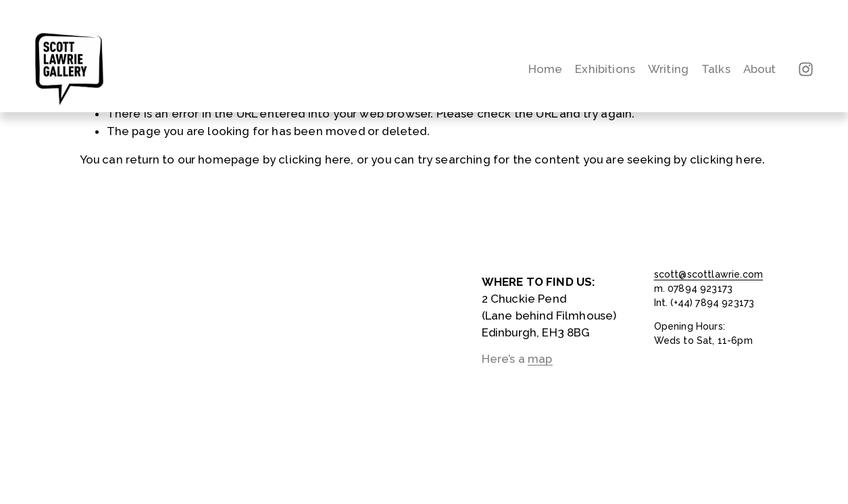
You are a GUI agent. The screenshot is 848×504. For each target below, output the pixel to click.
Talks (716, 69)
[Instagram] (806, 69)
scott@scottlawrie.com (709, 274)
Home (546, 69)
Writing (668, 69)
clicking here (315, 159)
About (760, 69)
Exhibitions (605, 69)
